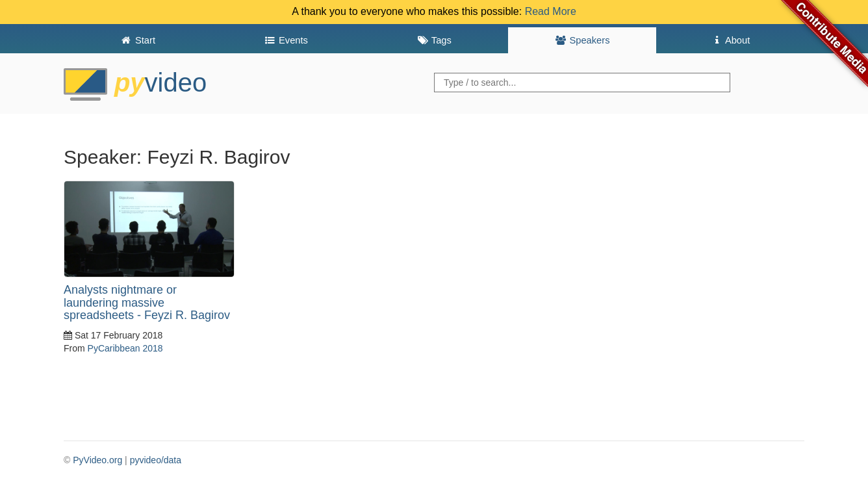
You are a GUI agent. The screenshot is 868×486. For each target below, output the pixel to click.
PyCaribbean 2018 (125, 348)
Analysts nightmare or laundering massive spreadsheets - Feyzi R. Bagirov (147, 303)
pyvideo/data (156, 460)
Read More (551, 11)
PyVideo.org (97, 460)
